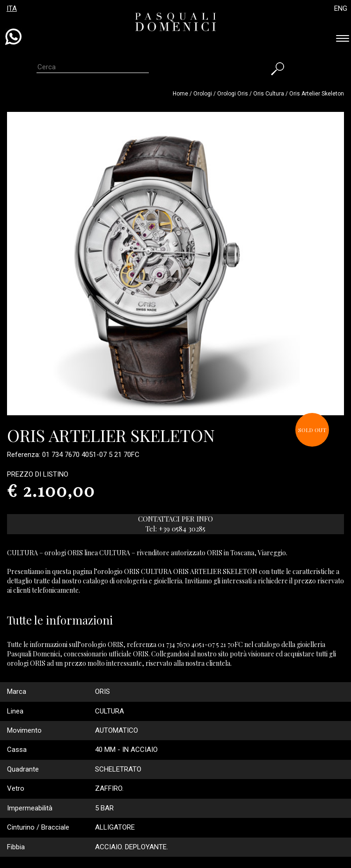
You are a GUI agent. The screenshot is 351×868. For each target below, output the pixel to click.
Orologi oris (233, 94)
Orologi (203, 94)
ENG (341, 8)
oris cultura (269, 94)
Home (180, 94)
